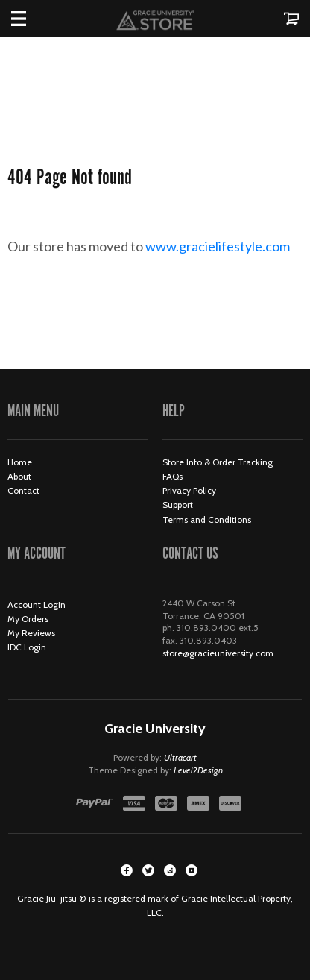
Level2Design (198, 770)
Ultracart (180, 757)
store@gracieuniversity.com (218, 653)
